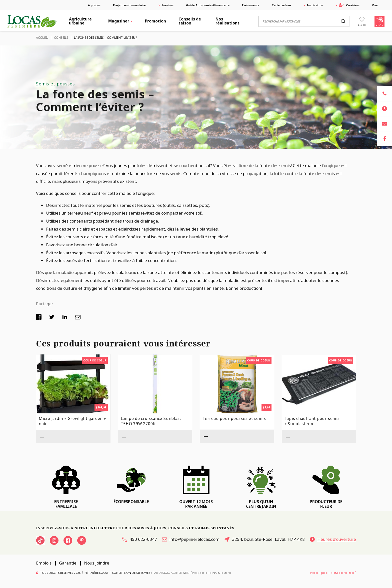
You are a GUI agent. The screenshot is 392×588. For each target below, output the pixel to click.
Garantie (68, 563)
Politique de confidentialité (333, 573)
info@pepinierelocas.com (191, 539)
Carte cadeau (281, 5)
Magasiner (119, 21)
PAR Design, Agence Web (171, 572)
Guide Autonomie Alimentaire (208, 5)
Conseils (61, 38)
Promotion (155, 21)
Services (167, 5)
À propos (94, 5)
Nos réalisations (227, 21)
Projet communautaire (129, 5)
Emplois (44, 563)
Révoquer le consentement (210, 573)
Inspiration (315, 5)
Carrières (349, 5)
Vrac (375, 5)
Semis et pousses (55, 84)
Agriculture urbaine (80, 21)
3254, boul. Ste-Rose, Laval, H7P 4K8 (265, 539)
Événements (251, 5)
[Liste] (362, 21)
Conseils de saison (190, 21)
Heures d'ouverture (333, 539)
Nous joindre (97, 563)
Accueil (42, 38)
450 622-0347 (139, 539)
